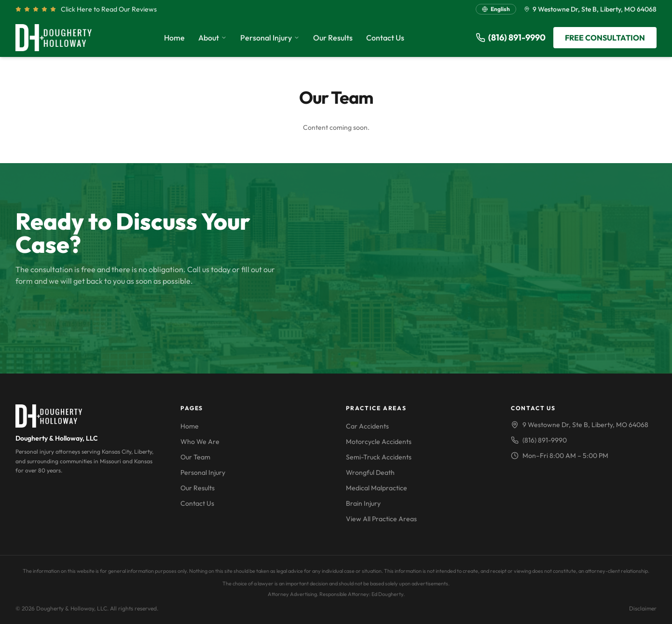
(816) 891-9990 (511, 37)
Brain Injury (363, 503)
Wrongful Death (370, 472)
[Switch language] (496, 9)
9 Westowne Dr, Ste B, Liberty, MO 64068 (590, 9)
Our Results (333, 38)
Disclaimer (643, 608)
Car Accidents (367, 426)
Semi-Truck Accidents (379, 457)
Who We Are (200, 442)
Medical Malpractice (377, 488)
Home (174, 38)
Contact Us (385, 38)
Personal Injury (270, 38)
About (213, 38)
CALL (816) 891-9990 (70, 315)
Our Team (195, 457)
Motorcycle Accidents (379, 442)
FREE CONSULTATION (605, 38)
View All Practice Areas (381, 519)
